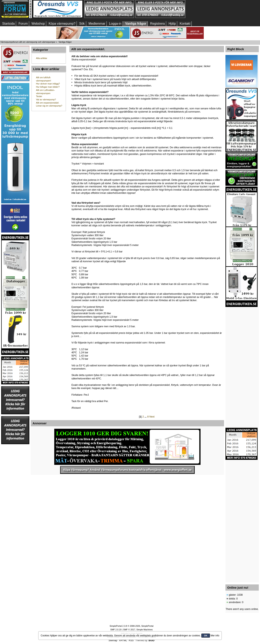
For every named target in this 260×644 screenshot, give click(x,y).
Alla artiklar (42, 58)
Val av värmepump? (46, 100)
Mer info (215, 636)
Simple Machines (145, 630)
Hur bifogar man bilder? (48, 87)
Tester (39, 96)
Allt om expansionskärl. (48, 103)
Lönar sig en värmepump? (49, 106)
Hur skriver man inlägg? (48, 84)
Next (152, 417)
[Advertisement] (212, 9)
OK (206, 636)
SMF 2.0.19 (116, 630)
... (146, 417)
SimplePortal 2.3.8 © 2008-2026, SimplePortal (131, 626)
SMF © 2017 (129, 630)
